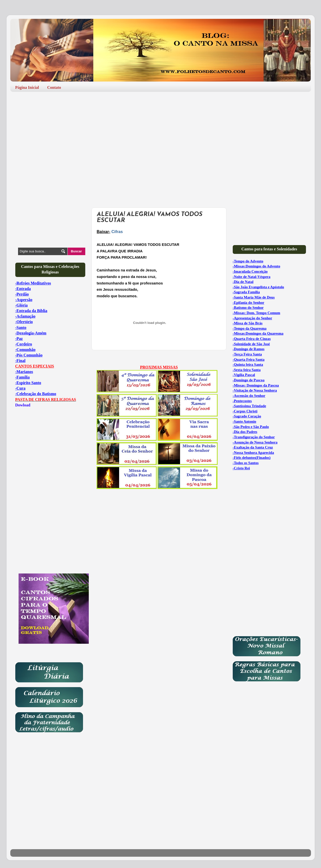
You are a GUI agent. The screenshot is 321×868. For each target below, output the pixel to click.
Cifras (117, 232)
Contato (54, 87)
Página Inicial (27, 87)
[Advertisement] (161, 134)
